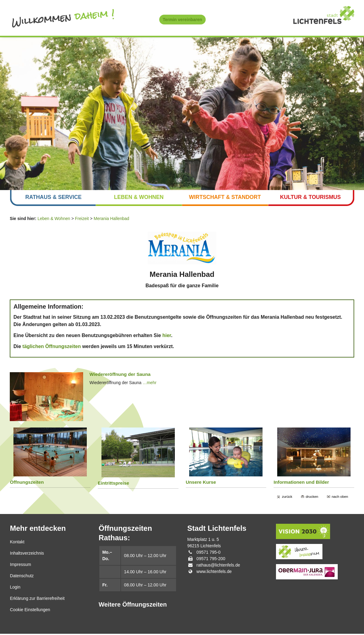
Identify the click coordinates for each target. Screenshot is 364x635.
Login (15, 588)
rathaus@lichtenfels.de (218, 566)
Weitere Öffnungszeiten (133, 606)
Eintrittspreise (114, 484)
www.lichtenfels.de (214, 573)
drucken (312, 498)
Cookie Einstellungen (30, 611)
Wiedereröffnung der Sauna (120, 375)
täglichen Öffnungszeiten (51, 347)
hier (167, 336)
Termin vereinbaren (183, 20)
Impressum (21, 566)
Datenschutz (22, 577)
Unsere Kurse (201, 483)
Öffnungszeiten (27, 483)
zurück (287, 498)
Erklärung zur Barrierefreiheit (37, 600)
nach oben (340, 498)
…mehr (150, 384)
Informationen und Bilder (301, 483)
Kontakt (17, 543)
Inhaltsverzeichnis (27, 554)
